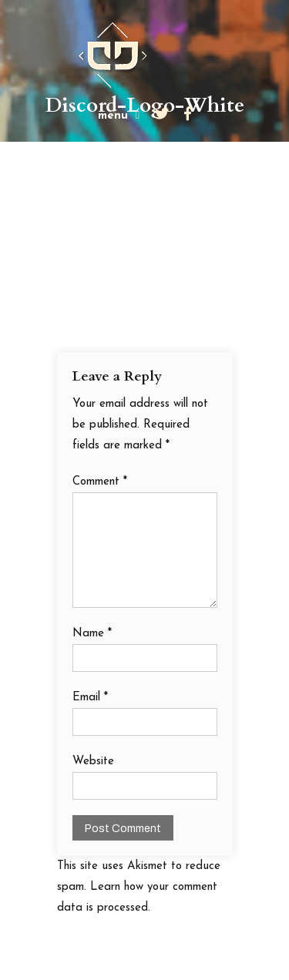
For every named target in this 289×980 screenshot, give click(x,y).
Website (93, 762)
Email (90, 698)
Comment (100, 482)
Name (92, 634)
